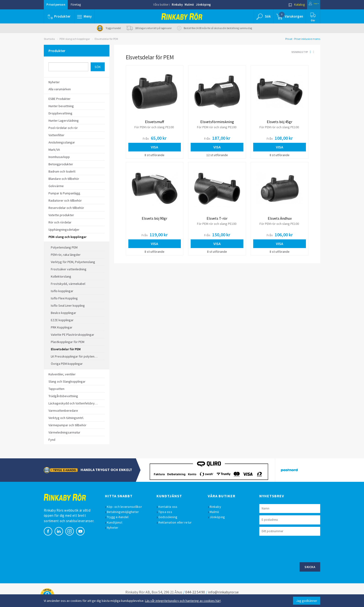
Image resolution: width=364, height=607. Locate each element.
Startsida (49, 39)
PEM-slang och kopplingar (75, 39)
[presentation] (295, 548)
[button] (85, 16)
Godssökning (170, 517)
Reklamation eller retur (177, 522)
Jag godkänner (307, 601)
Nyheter (115, 528)
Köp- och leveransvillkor (127, 507)
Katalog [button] (287, 5)
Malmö (189, 5)
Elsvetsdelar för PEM (106, 39)
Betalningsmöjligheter (125, 512)
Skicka (310, 567)
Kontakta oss (170, 507)
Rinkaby (177, 5)
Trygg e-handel (120, 517)
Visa (154, 147)
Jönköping (203, 5)
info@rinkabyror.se (223, 592)
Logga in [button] (309, 5)
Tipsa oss (168, 512)
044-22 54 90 (195, 592)
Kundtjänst (117, 522)
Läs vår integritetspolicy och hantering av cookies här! (183, 601)
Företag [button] (76, 5)
